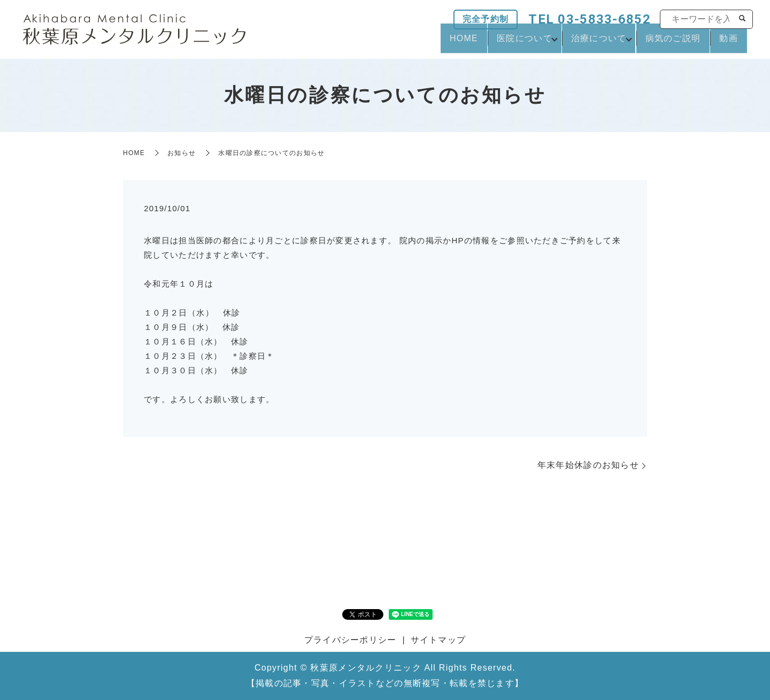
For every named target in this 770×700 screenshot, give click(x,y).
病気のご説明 (661, 43)
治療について (580, 43)
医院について (498, 43)
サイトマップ (438, 640)
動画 (725, 43)
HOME (430, 43)
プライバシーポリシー (351, 640)
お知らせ (182, 153)
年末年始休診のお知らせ (588, 465)
